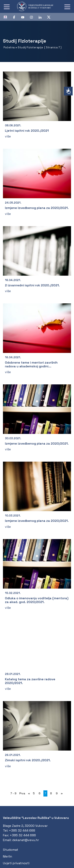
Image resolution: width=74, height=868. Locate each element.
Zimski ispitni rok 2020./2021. (28, 760)
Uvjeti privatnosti (16, 863)
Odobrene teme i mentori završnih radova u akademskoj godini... (31, 364)
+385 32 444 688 (22, 830)
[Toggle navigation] (7, 7)
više (8, 136)
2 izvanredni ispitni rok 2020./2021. (32, 285)
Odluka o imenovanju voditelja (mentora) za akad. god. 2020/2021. (37, 600)
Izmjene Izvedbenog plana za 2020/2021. (37, 208)
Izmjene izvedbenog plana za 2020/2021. (37, 444)
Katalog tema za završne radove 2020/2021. (30, 681)
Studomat (11, 850)
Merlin (7, 856)
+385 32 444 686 (23, 835)
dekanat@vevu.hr (26, 840)
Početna (9, 47)
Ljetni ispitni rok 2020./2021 (27, 131)
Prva (22, 793)
